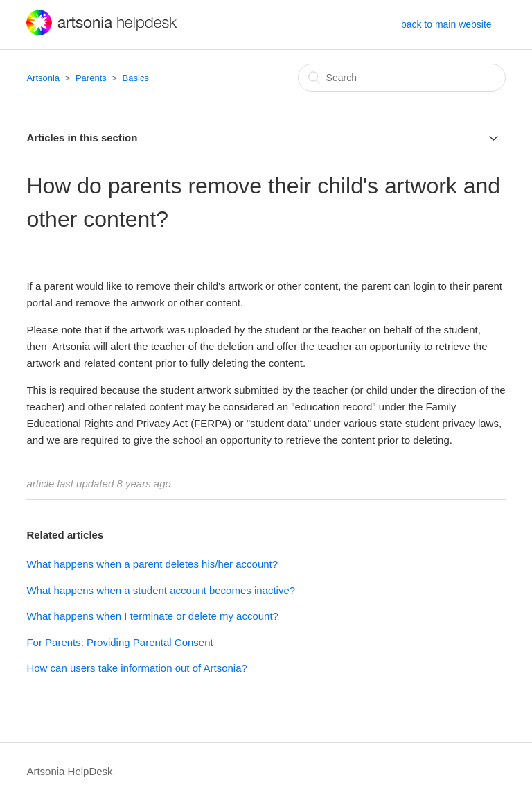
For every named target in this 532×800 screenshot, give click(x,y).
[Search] (402, 78)
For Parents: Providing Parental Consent (119, 642)
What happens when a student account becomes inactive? (161, 590)
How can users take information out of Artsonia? (137, 668)
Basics (136, 78)
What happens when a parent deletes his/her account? (152, 564)
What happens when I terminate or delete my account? (152, 616)
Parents (91, 78)
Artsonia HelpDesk (69, 771)
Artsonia (43, 78)
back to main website (446, 24)
